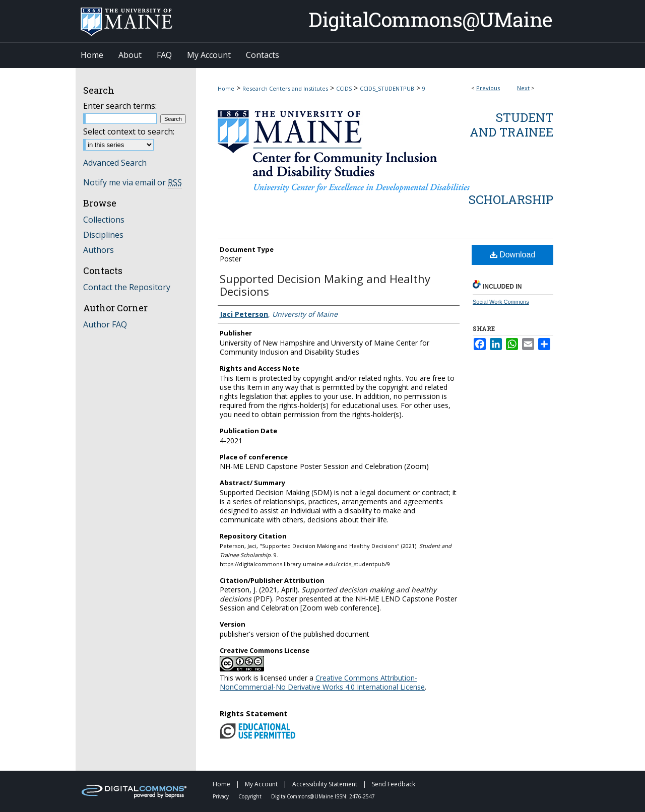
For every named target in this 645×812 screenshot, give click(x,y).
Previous (488, 88)
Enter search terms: (120, 106)
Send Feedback (394, 784)
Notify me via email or (133, 182)
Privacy (221, 796)
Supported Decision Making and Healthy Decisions (325, 285)
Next (523, 88)
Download (513, 255)
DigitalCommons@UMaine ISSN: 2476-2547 (323, 796)
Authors (99, 250)
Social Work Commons (501, 302)
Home (226, 88)
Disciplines (103, 235)
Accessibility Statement (326, 784)
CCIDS (344, 88)
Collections (104, 220)
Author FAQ (105, 324)
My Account (262, 784)
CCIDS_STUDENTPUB (387, 88)
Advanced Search (115, 163)
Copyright (251, 796)
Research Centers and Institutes (285, 88)
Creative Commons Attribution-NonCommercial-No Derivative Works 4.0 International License (322, 682)
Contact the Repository (127, 287)
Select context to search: (129, 131)
